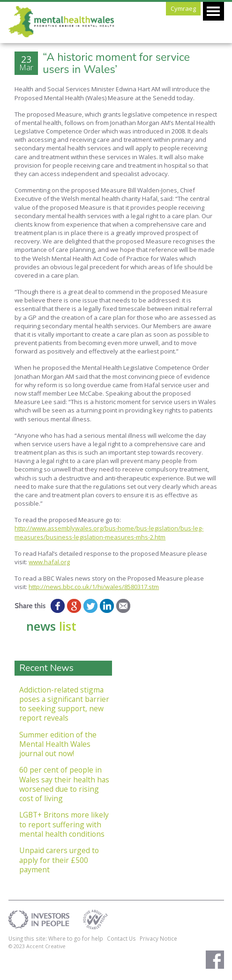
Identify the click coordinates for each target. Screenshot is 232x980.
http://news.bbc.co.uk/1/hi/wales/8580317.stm (94, 587)
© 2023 (17, 946)
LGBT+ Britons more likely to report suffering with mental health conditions (64, 824)
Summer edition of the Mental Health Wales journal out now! (58, 744)
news (51, 626)
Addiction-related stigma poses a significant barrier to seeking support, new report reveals (64, 704)
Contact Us (121, 938)
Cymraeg (183, 8)
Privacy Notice (158, 938)
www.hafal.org (49, 562)
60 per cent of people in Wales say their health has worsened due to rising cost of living (64, 784)
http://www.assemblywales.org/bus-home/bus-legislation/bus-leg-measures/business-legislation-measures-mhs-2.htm (109, 532)
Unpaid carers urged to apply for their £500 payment (59, 860)
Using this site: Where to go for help (56, 938)
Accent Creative (46, 946)
